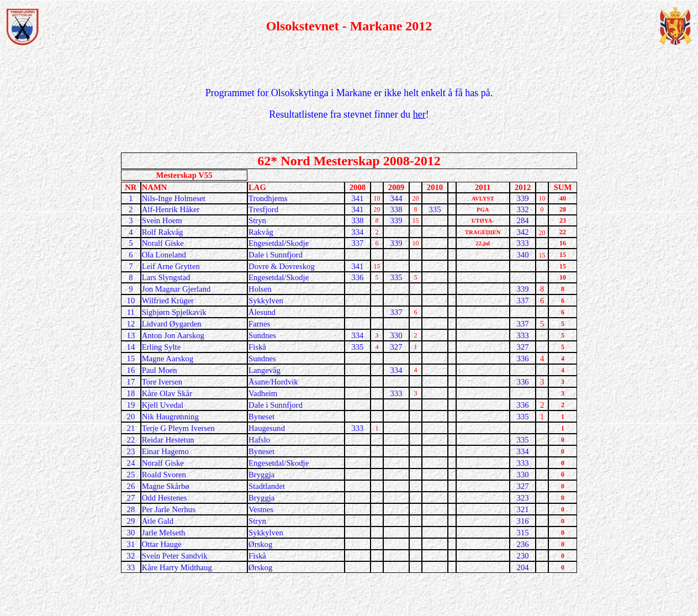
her (419, 114)
